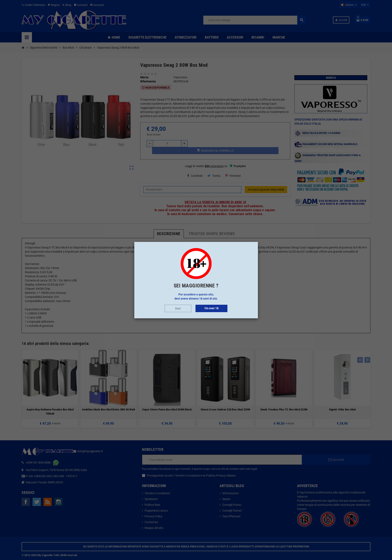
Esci (178, 308)
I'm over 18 (212, 308)
